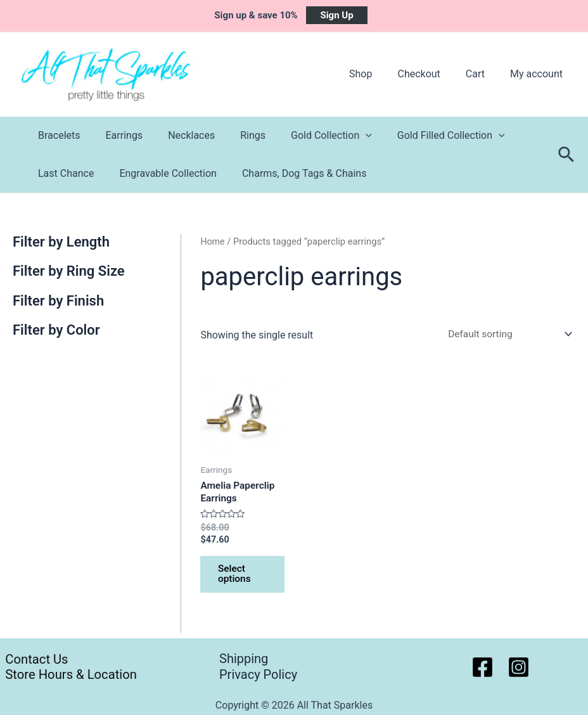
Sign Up (336, 15)
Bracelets (57, 135)
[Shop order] (505, 334)
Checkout (431, 74)
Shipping (244, 659)
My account (539, 74)
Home (213, 242)
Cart (483, 74)
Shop (378, 74)
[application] (343, 136)
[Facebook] (483, 667)
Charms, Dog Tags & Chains (291, 173)
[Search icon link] (567, 155)
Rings (235, 135)
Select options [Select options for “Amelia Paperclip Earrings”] (236, 578)
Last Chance (63, 173)
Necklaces (179, 135)
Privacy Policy (258, 675)
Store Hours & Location (68, 675)
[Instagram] (519, 667)
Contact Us (33, 659)
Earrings (117, 135)
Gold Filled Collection (423, 136)
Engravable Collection (160, 173)
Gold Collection (309, 136)
